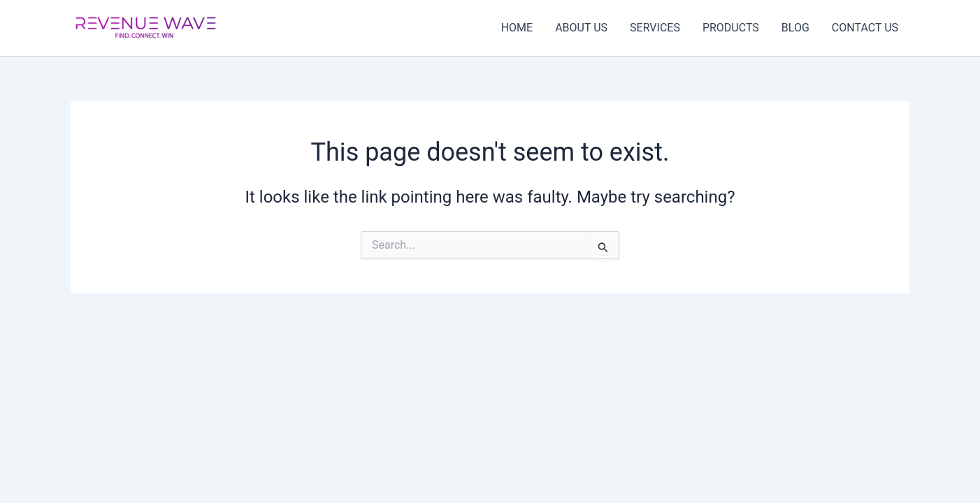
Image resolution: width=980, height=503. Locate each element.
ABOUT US (581, 28)
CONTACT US (865, 28)
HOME (517, 28)
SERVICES (655, 28)
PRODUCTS (731, 28)
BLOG (795, 28)
